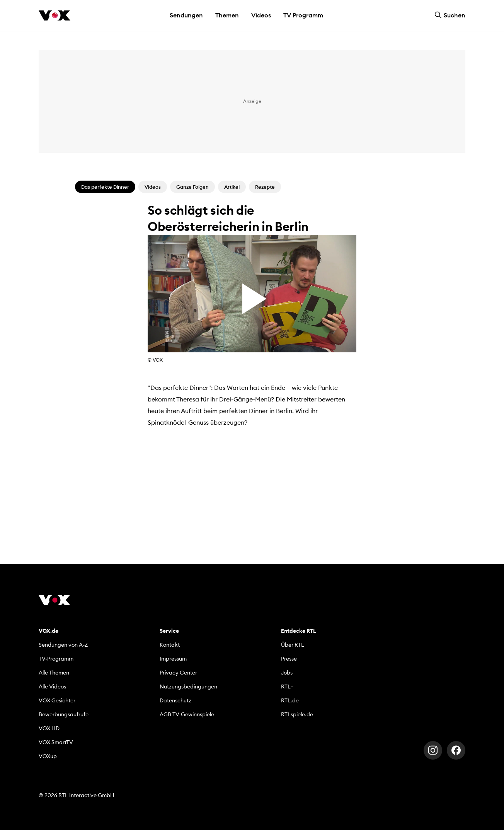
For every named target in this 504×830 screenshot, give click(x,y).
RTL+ (287, 687)
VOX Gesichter (57, 700)
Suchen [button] (450, 15)
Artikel (232, 187)
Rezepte (265, 187)
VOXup (48, 756)
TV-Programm (56, 659)
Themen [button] (227, 15)
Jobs (287, 673)
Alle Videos (52, 687)
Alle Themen (54, 673)
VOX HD (49, 728)
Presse (289, 659)
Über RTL (293, 645)
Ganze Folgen (192, 187)
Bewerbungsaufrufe (64, 714)
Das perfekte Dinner (105, 187)
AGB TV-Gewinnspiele (187, 714)
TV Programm (303, 15)
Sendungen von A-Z (63, 645)
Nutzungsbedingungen (188, 687)
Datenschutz (175, 700)
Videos (261, 15)
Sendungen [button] (186, 15)
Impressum (173, 659)
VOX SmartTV (56, 742)
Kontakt (170, 645)
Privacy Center (178, 673)
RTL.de (290, 700)
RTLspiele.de (297, 714)
